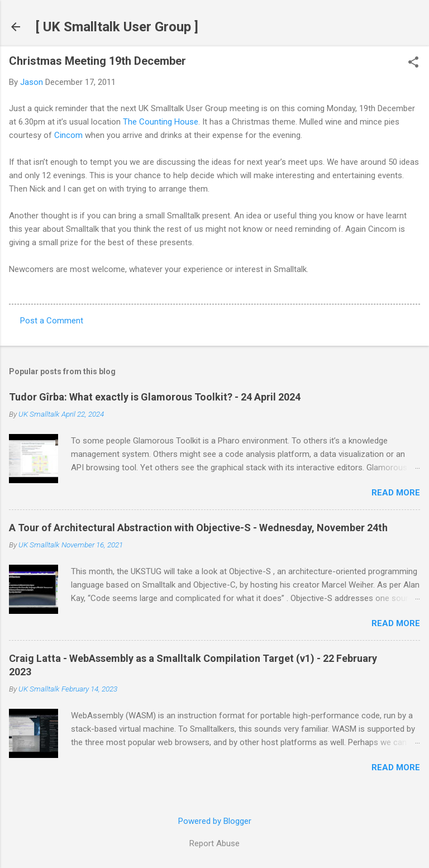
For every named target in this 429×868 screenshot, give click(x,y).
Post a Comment (52, 321)
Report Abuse (214, 843)
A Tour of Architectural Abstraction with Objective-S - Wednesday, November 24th (198, 528)
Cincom (68, 135)
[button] (413, 63)
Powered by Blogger (215, 821)
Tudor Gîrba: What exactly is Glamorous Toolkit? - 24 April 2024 (155, 397)
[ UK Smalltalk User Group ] (117, 27)
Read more (396, 493)
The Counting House (161, 122)
